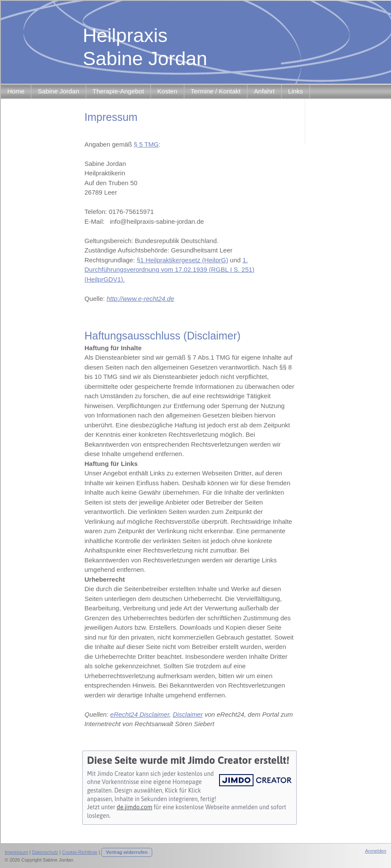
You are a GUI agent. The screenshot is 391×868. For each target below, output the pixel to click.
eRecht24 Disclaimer (140, 714)
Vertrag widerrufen (127, 852)
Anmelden (376, 851)
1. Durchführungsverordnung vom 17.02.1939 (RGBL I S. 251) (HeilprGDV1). (169, 270)
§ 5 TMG (146, 144)
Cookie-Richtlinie (80, 852)
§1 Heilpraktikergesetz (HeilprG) (182, 260)
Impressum (16, 852)
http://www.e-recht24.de (141, 299)
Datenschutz (45, 852)
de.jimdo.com (134, 807)
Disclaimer (188, 714)
